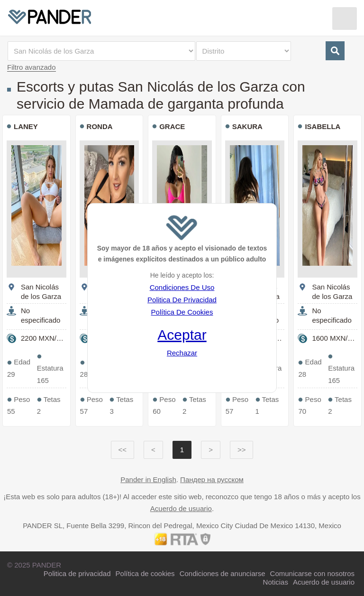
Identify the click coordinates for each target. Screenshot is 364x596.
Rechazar (182, 353)
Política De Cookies (182, 312)
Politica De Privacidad (182, 300)
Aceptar (182, 335)
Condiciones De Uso (182, 287)
